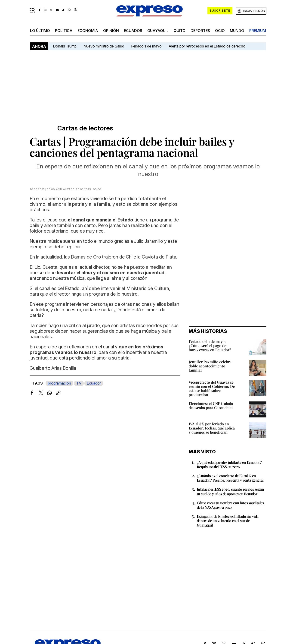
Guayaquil (158, 31)
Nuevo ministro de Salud (104, 46)
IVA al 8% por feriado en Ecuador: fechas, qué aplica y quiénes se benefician (212, 428)
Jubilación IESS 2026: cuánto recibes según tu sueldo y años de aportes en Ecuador (230, 491)
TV (79, 383)
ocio (220, 31)
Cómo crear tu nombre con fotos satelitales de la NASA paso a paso (230, 505)
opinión (111, 31)
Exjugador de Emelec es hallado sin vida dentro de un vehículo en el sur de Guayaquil (228, 521)
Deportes (200, 31)
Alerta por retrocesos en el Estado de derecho (207, 46)
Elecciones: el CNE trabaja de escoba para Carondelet (211, 406)
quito (180, 31)
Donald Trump (65, 46)
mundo (237, 31)
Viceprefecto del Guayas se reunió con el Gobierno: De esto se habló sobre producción (212, 388)
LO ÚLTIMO (40, 31)
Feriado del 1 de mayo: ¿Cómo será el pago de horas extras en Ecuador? (210, 346)
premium (258, 31)
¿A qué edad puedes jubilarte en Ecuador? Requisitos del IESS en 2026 (229, 464)
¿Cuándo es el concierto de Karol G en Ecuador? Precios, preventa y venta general (230, 478)
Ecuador (133, 31)
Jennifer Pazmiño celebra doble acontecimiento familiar (210, 366)
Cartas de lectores (85, 128)
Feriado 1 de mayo (146, 46)
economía (88, 31)
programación (59, 383)
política (64, 31)
